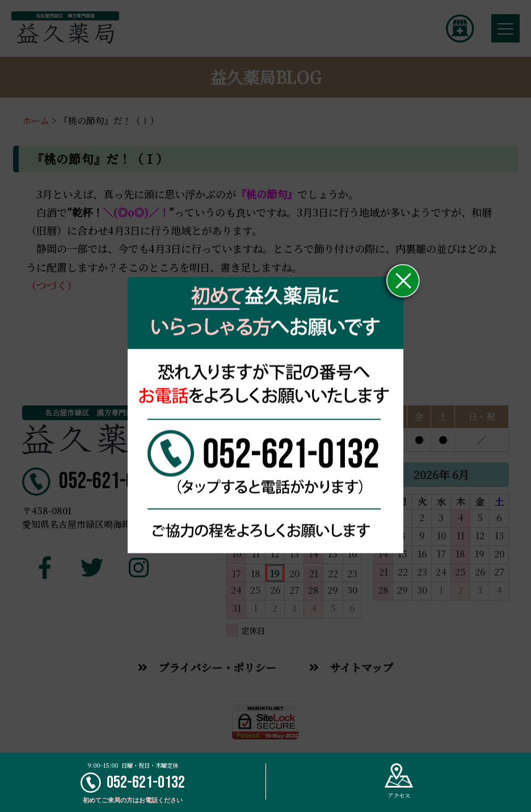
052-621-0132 (133, 783)
